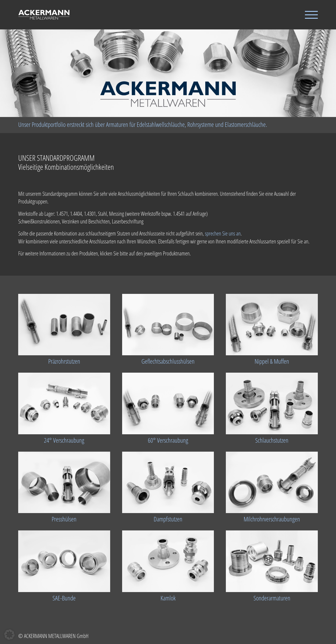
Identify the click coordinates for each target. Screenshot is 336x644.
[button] (9, 635)
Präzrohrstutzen (64, 361)
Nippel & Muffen (272, 361)
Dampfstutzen (168, 519)
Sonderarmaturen (272, 598)
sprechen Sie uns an (223, 233)
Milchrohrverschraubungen (272, 519)
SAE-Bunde (64, 598)
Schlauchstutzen (272, 440)
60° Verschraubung (168, 440)
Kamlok (168, 598)
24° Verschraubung (64, 440)
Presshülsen (64, 519)
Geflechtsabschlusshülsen (168, 361)
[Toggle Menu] (311, 15)
